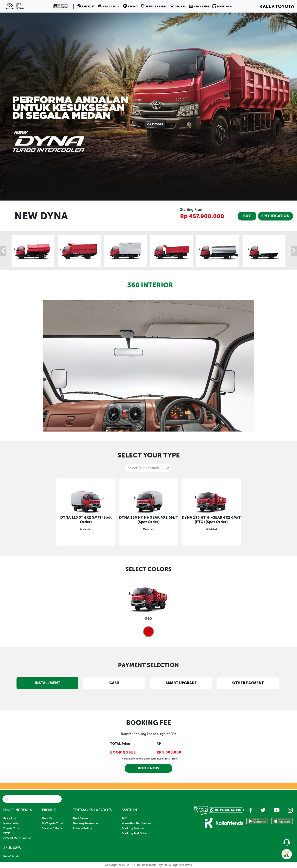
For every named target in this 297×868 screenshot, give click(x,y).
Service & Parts (52, 828)
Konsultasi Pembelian (136, 823)
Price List (10, 818)
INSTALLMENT (47, 683)
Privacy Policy (82, 828)
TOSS (7, 833)
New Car (48, 818)
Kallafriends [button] (11, 856)
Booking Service (133, 828)
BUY (247, 216)
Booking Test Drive (134, 833)
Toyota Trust (12, 828)
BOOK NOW (149, 768)
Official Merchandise (17, 838)
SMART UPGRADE (181, 683)
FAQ (124, 818)
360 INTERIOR (150, 285)
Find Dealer (81, 818)
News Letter (12, 823)
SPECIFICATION (275, 216)
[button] (109, 6)
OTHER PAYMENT (248, 683)
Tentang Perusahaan (87, 823)
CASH (114, 683)
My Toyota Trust (52, 823)
